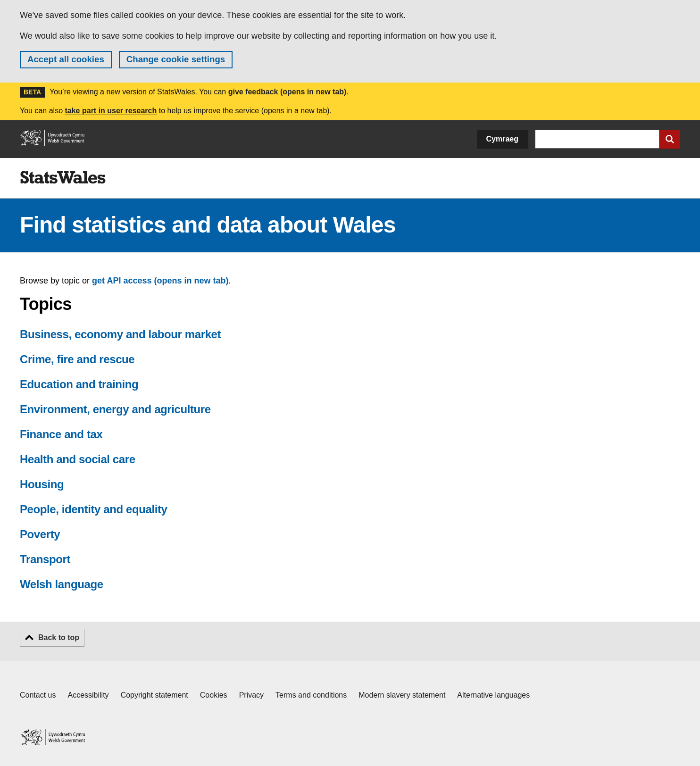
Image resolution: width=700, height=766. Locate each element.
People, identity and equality (93, 509)
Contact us (38, 695)
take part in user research (111, 111)
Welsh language (62, 584)
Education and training (79, 384)
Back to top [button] (59, 637)
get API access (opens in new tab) (160, 281)
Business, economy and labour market (120, 334)
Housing (42, 484)
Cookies (214, 695)
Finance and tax (61, 434)
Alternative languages (493, 695)
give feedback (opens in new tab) (287, 92)
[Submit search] (670, 139)
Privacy (251, 695)
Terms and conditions (311, 695)
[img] (63, 177)
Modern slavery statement (402, 695)
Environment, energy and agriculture (115, 409)
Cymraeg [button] (502, 139)
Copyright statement (154, 695)
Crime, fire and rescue (77, 359)
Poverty (40, 534)
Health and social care (78, 459)
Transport (45, 559)
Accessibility (88, 695)
